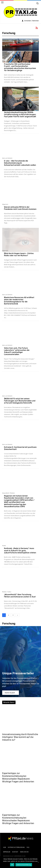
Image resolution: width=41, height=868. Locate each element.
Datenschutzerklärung (24, 865)
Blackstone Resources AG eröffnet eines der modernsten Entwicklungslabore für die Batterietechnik (19, 301)
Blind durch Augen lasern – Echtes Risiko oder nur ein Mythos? (19, 254)
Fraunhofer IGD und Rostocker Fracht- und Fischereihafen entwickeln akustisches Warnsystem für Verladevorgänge (20, 67)
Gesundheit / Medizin (8, 493)
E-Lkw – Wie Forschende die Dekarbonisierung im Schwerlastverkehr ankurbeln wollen (20, 163)
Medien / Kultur (7, 592)
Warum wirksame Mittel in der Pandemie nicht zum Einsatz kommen (20, 208)
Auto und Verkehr (7, 110)
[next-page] (17, 615)
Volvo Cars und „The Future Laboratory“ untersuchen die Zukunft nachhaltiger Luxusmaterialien (17, 351)
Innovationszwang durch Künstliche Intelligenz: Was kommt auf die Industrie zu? (20, 737)
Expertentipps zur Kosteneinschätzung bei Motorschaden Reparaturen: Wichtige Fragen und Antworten (18, 777)
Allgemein (5, 61)
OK (12, 865)
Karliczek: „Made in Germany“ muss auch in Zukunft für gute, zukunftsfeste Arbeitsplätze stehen (20, 550)
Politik (4, 546)
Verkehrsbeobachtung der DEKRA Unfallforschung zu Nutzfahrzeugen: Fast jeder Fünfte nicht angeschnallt (20, 114)
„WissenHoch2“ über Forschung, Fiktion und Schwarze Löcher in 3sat (20, 596)
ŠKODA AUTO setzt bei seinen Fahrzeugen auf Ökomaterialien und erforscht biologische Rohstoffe (20, 401)
